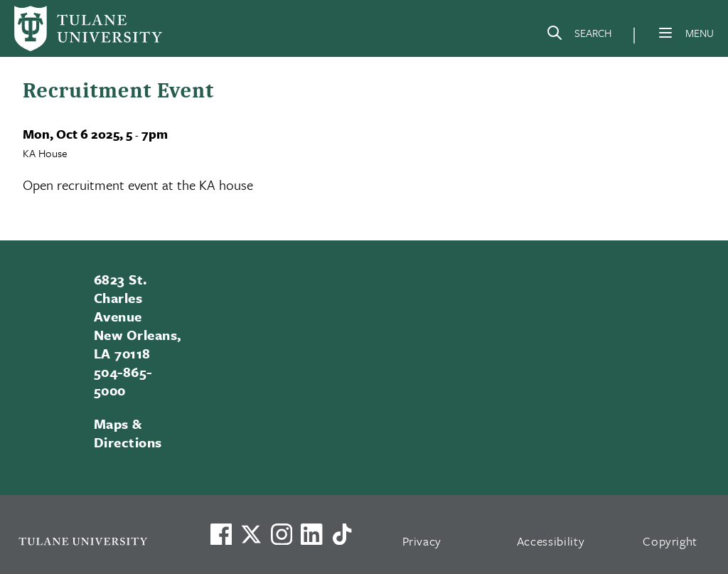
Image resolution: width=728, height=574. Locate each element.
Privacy (422, 541)
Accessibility (551, 541)
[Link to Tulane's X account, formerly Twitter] (251, 534)
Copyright (670, 541)
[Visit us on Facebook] (221, 534)
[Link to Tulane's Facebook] (282, 534)
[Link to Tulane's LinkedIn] (311, 534)
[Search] (579, 36)
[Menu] (665, 33)
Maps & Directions (128, 433)
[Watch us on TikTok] (342, 534)
